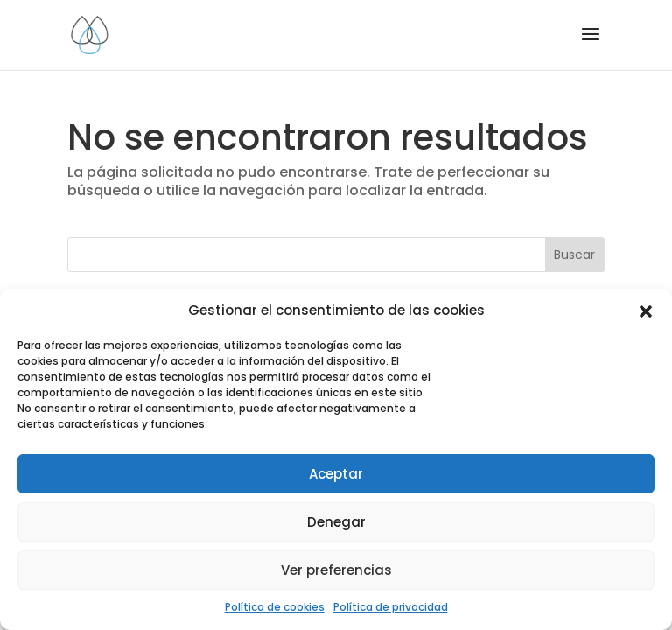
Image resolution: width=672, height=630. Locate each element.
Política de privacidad (391, 607)
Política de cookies (275, 607)
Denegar (336, 522)
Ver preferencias (336, 570)
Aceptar (336, 474)
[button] (646, 311)
